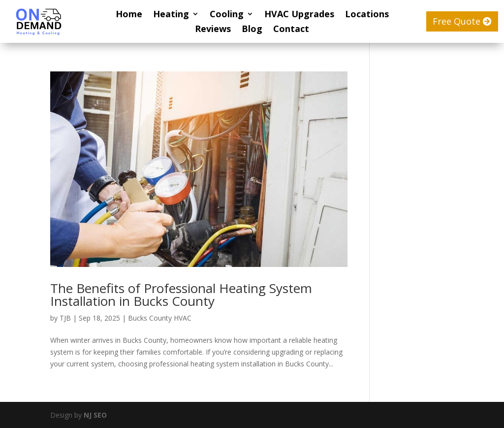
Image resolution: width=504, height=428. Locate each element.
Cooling (227, 15)
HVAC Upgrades (299, 15)
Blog (252, 30)
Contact (291, 30)
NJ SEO (95, 415)
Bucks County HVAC (160, 318)
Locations (367, 15)
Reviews (213, 30)
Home (129, 15)
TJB (65, 318)
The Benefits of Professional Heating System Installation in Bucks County (181, 295)
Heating (171, 15)
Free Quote (457, 21)
